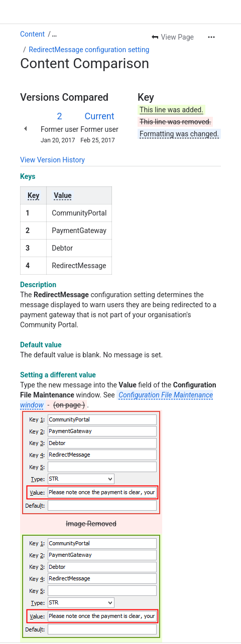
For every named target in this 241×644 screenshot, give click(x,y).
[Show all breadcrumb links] (54, 34)
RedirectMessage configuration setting (89, 50)
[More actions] (211, 37)
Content (32, 34)
